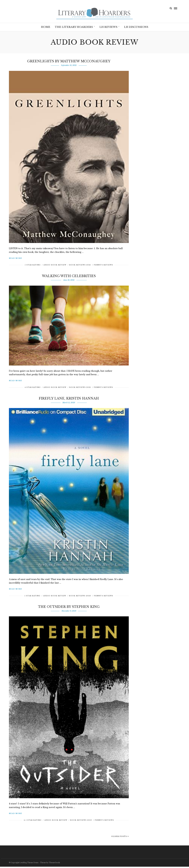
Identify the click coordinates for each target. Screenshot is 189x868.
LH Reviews (108, 27)
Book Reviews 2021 (80, 266)
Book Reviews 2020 (80, 597)
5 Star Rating (33, 266)
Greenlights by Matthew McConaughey (69, 63)
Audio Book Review (55, 266)
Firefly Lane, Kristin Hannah (69, 400)
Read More (15, 260)
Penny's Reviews (103, 266)
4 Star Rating (33, 389)
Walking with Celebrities (69, 277)
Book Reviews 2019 (81, 821)
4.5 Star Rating (33, 821)
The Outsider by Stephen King (69, 608)
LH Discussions (136, 27)
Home (46, 27)
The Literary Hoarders (74, 27)
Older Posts (120, 838)
